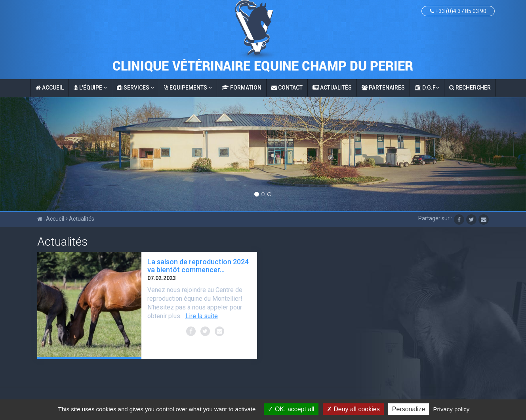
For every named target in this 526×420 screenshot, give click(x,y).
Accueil (50, 88)
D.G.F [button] (427, 88)
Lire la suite (202, 316)
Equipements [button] (188, 88)
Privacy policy (452, 409)
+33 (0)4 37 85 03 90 (458, 11)
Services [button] (135, 88)
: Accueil (51, 219)
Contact (287, 88)
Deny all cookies (353, 409)
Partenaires (383, 88)
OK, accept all (291, 409)
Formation (242, 88)
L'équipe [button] (90, 88)
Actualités (332, 88)
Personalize (409, 409)
